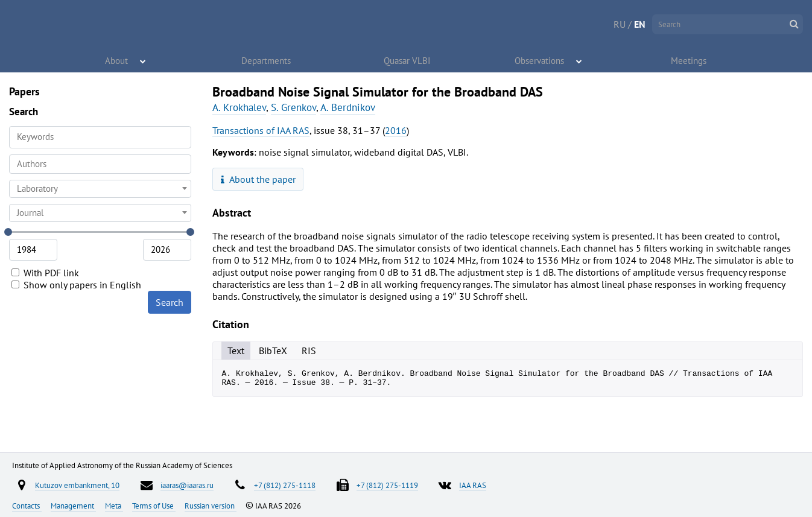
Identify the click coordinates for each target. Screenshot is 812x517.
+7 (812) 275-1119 (387, 485)
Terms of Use (154, 506)
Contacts (27, 506)
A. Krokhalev (239, 107)
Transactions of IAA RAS (261, 130)
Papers (24, 91)
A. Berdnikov (348, 107)
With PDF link (45, 273)
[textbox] (100, 189)
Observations (540, 60)
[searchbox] (100, 164)
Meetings (690, 60)
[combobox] (100, 164)
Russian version (211, 506)
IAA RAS (473, 485)
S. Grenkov (293, 107)
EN (640, 24)
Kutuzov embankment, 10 (77, 485)
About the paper (258, 179)
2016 (396, 130)
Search (170, 302)
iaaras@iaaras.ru (187, 485)
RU (620, 24)
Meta (114, 506)
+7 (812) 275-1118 (285, 485)
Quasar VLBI (407, 60)
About (117, 60)
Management (73, 506)
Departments (267, 60)
